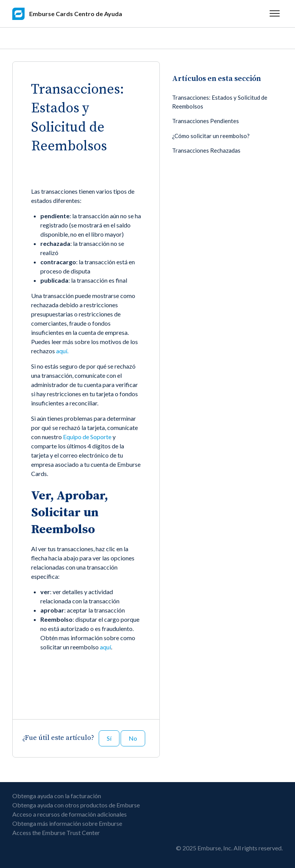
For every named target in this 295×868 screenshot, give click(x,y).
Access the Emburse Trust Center (56, 833)
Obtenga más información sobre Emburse (67, 823)
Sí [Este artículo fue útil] (109, 738)
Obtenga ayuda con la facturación (57, 796)
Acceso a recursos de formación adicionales (70, 814)
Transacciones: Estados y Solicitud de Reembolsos (220, 102)
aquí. (62, 351)
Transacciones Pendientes (206, 121)
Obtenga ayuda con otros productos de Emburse (76, 805)
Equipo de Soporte (87, 437)
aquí (105, 647)
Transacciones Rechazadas (206, 150)
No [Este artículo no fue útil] (133, 738)
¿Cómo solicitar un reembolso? (211, 136)
